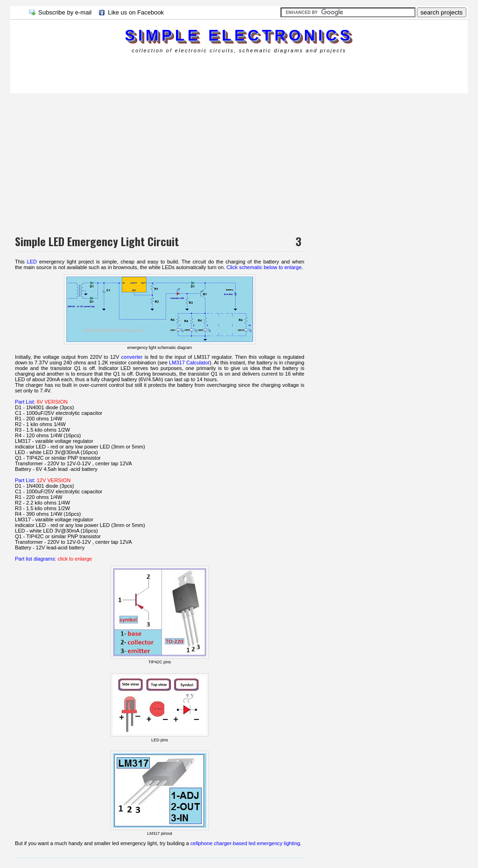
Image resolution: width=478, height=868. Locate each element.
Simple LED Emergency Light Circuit (97, 241)
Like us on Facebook (136, 12)
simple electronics (239, 35)
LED (32, 262)
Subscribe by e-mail (65, 12)
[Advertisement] (180, 72)
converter (132, 357)
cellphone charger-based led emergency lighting (245, 843)
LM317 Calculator (189, 363)
